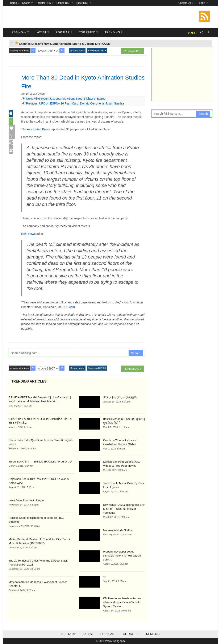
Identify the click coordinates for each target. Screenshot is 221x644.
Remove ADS (133, 51)
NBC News (28, 234)
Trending (152, 634)
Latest (88, 634)
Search (136, 353)
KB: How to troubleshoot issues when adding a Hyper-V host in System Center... (122, 602)
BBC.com (69, 307)
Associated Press (38, 129)
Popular (107, 634)
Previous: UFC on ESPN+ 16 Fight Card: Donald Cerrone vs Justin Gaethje (73, 103)
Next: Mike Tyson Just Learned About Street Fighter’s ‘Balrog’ (64, 99)
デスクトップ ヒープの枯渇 (120, 397)
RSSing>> (69, 634)
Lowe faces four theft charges (27, 500)
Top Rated (129, 634)
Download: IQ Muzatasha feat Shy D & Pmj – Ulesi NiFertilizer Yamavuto (124, 509)
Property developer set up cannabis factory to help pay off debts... (122, 556)
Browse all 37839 (97, 51)
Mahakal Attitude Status (118, 530)
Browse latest (77, 51)
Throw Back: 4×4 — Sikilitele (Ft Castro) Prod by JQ (40, 462)
